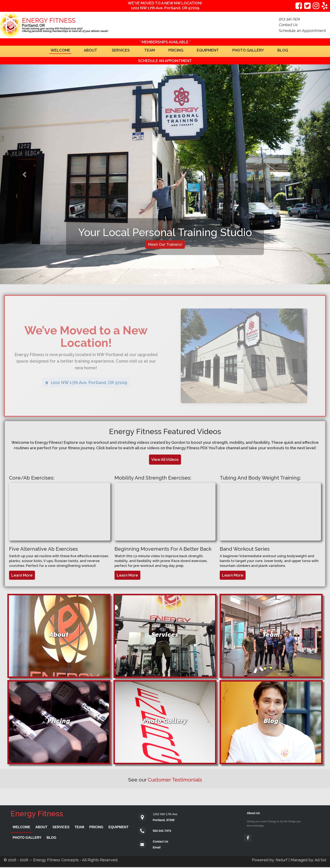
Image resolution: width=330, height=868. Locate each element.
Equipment (208, 50)
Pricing (176, 50)
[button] (25, 174)
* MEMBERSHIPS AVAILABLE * (165, 42)
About (90, 50)
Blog (283, 50)
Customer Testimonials (175, 780)
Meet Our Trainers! (165, 244)
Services (121, 50)
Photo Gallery (248, 50)
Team (150, 50)
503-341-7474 (162, 831)
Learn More (22, 575)
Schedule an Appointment (302, 31)
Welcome (60, 50)
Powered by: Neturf (270, 860)
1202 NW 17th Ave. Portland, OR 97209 (165, 8)
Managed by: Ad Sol (308, 860)
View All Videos (165, 459)
